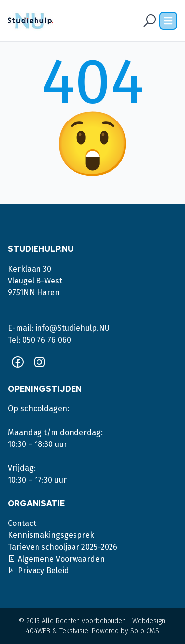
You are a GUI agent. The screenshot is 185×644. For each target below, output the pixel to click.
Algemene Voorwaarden (56, 559)
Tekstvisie (74, 631)
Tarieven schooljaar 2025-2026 (63, 547)
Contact (22, 523)
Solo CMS (145, 631)
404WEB (38, 631)
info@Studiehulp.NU (72, 328)
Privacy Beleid (38, 571)
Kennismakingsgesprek (51, 535)
